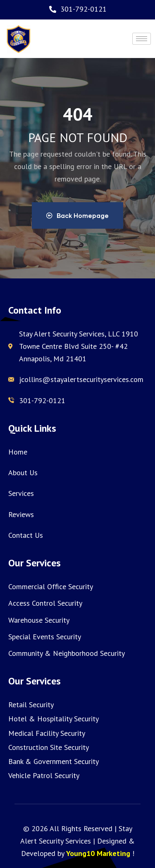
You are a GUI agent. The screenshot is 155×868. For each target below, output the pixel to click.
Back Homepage (77, 215)
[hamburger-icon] (142, 39)
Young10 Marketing (98, 853)
